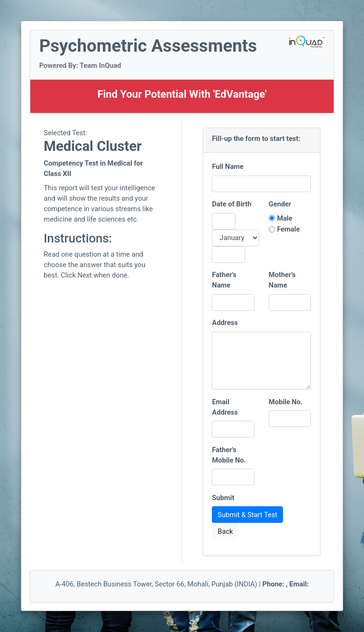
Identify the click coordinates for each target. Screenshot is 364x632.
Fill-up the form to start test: (256, 139)
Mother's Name (282, 280)
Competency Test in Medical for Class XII (93, 168)
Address (225, 323)
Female (288, 229)
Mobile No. (286, 402)
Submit (223, 498)
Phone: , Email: (286, 584)
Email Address (225, 407)
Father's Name (224, 280)
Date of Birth (232, 204)
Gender (280, 204)
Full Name (227, 167)
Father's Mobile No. (229, 455)
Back (225, 531)
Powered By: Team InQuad (80, 65)
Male (284, 218)
